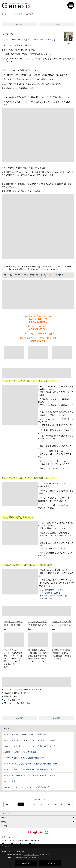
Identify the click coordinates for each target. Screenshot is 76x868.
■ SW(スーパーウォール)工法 (54, 596)
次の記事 (57, 24)
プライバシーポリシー (31, 855)
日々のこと (50, 40)
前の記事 (19, 24)
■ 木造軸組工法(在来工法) (53, 590)
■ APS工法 (47, 598)
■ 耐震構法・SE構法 (51, 593)
